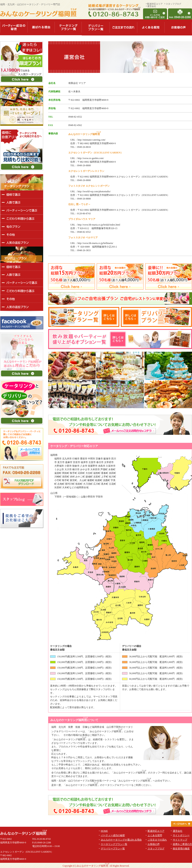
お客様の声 (154, 844)
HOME (104, 831)
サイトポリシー (181, 835)
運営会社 (152, 6)
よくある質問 (155, 835)
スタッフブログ (174, 4)
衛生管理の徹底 (181, 849)
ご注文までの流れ (157, 840)
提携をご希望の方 (182, 844)
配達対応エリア (155, 4)
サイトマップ (180, 840)
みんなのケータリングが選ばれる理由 (121, 840)
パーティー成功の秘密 (113, 835)
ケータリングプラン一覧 (114, 844)
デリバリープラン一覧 (113, 849)
